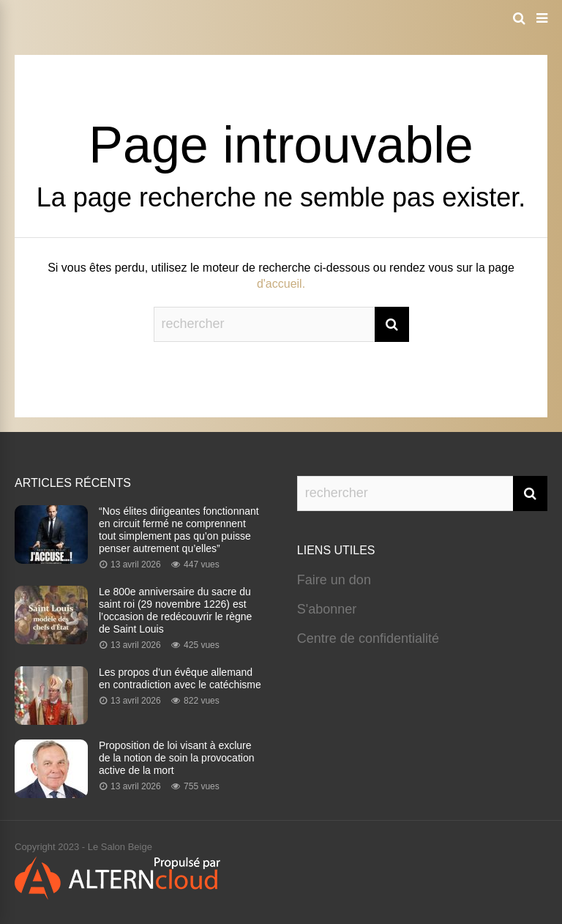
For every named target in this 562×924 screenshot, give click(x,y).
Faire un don (334, 580)
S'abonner (327, 609)
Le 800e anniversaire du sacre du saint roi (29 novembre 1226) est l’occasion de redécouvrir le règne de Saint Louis (175, 610)
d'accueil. (281, 284)
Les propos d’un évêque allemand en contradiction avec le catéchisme (180, 678)
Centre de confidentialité (368, 638)
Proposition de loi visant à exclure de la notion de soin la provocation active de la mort (176, 758)
